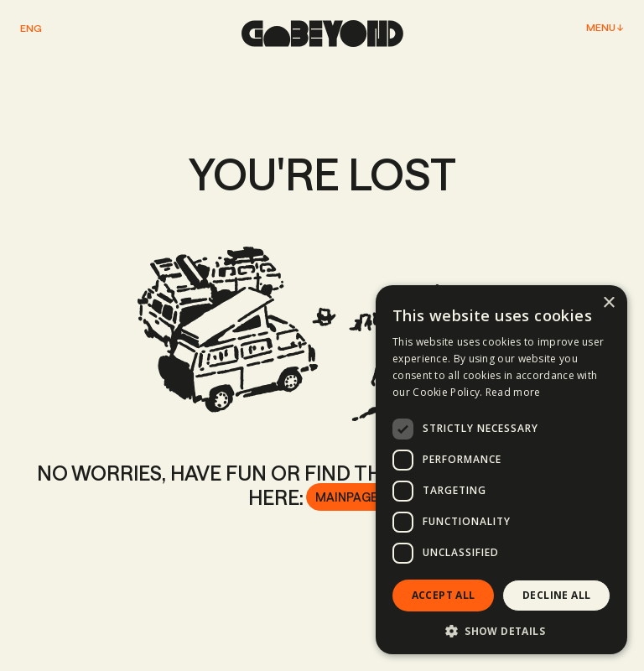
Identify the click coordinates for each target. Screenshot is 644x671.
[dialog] (501, 470)
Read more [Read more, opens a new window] (513, 392)
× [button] (608, 303)
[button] (501, 630)
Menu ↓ (605, 27)
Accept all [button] (444, 595)
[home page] (322, 34)
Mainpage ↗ (351, 497)
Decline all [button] (556, 595)
